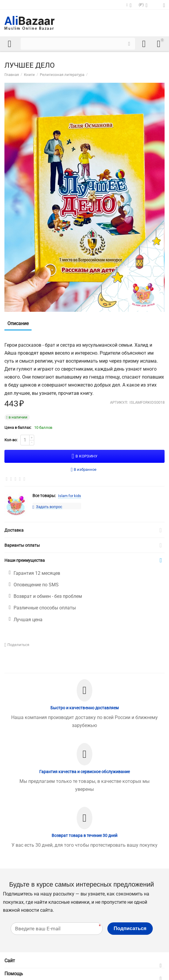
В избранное (84, 470)
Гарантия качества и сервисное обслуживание (84, 772)
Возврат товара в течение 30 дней (84, 835)
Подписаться (130, 928)
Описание (18, 323)
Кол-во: (11, 440)
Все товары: (44, 496)
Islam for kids (70, 496)
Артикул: (119, 403)
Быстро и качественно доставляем (84, 708)
